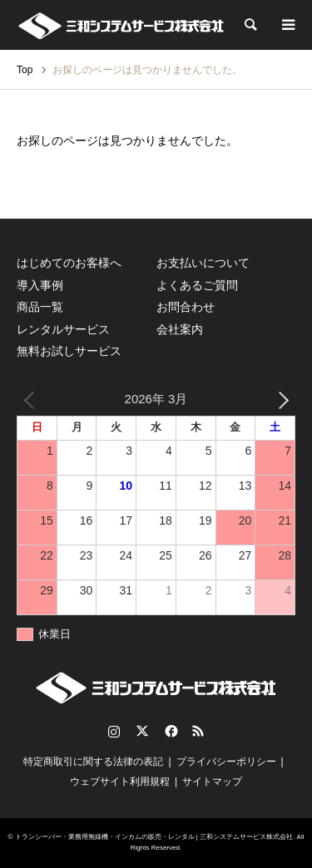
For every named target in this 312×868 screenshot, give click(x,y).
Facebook (170, 731)
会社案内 (180, 329)
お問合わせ (186, 307)
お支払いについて (203, 263)
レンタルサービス (63, 329)
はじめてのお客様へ (69, 263)
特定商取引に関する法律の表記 (93, 762)
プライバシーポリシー (226, 762)
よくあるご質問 (197, 285)
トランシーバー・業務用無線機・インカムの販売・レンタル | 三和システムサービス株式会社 (154, 837)
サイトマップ (212, 782)
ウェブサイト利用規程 (120, 782)
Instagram (114, 731)
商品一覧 (40, 307)
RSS (198, 731)
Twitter (142, 731)
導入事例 (40, 285)
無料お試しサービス (69, 351)
